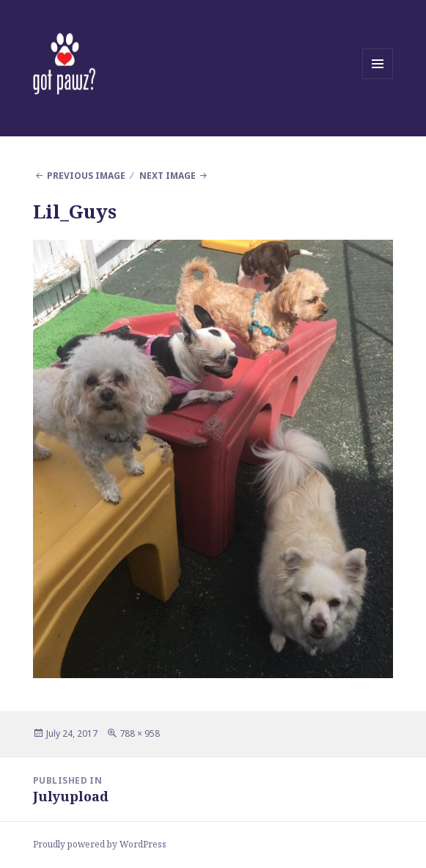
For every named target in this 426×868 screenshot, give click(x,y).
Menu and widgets (378, 79)
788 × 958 (140, 733)
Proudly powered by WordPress (100, 844)
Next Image (168, 176)
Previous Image (86, 176)
